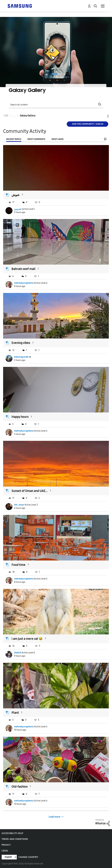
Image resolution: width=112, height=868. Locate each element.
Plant (15, 713)
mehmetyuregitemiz (24, 283)
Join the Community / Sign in (88, 124)
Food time (19, 565)
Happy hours (20, 417)
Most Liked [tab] (57, 139)
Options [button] (103, 116)
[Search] (56, 104)
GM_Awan (19, 505)
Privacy (6, 845)
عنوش (16, 195)
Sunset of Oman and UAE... (30, 491)
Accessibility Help (12, 833)
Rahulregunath (21, 357)
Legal (5, 851)
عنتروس (18, 209)
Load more (54, 817)
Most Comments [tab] (36, 139)
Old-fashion (20, 787)
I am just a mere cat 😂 (27, 639)
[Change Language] (9, 857)
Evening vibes (21, 343)
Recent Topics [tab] (14, 139)
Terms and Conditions (15, 839)
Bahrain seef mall (24, 269)
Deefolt (18, 653)
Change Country (28, 857)
